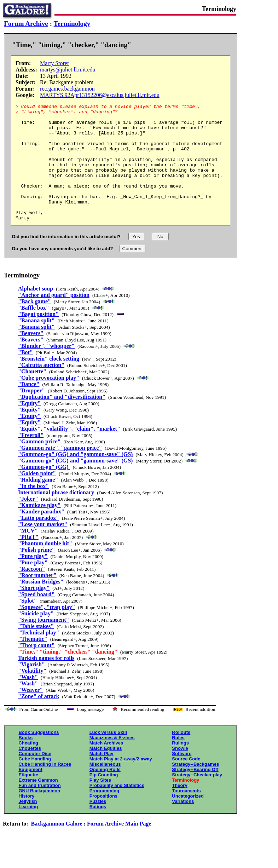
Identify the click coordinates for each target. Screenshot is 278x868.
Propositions (103, 819)
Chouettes (30, 772)
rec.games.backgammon (67, 89)
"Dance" (29, 407)
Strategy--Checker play (197, 798)
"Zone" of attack (39, 720)
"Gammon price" (39, 465)
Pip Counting (104, 798)
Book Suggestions (39, 756)
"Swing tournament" (44, 643)
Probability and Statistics (117, 809)
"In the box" (33, 509)
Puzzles (98, 825)
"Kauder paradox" (41, 535)
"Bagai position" (38, 337)
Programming (105, 814)
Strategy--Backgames (195, 787)
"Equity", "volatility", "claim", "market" (69, 452)
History (26, 819)
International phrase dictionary (56, 516)
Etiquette (28, 798)
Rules (178, 761)
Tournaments (186, 814)
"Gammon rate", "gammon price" (60, 471)
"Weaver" (30, 713)
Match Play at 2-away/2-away (121, 782)
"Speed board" (36, 618)
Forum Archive (26, 24)
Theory (179, 809)
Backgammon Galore (57, 847)
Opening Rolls (105, 793)
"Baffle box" (34, 331)
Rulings (180, 766)
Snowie (180, 772)
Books (25, 761)
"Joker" (28, 522)
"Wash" (28, 700)
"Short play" (34, 611)
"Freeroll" (31, 458)
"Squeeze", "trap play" (47, 630)
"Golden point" (37, 497)
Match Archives (106, 766)
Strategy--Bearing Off (195, 793)
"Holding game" (38, 503)
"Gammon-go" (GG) (44, 490)
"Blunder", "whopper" (46, 369)
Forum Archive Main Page (119, 847)
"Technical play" (39, 656)
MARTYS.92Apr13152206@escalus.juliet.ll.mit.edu (100, 95)
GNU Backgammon (39, 814)
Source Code (186, 782)
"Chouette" (32, 395)
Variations (183, 825)
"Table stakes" (36, 649)
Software (182, 777)
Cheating (28, 766)
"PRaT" (28, 560)
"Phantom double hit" (45, 567)
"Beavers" (31, 357)
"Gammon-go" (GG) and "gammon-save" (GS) (75, 478)
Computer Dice (35, 777)
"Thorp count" (36, 669)
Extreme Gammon (38, 803)
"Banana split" (36, 344)
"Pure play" (33, 579)
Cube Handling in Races (45, 787)
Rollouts (181, 756)
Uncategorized (188, 819)
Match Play (102, 777)
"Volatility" (32, 694)
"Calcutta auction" (41, 388)
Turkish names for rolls (46, 681)
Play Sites (100, 803)
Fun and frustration (39, 809)
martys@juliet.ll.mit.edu (68, 70)
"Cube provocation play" (49, 401)
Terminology (72, 24)
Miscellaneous (105, 787)
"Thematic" (33, 662)
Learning (28, 830)
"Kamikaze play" (39, 528)
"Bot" (25, 376)
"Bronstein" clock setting (49, 382)
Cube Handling (35, 782)
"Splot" (27, 624)
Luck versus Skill (108, 756)
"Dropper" (31, 414)
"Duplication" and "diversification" (62, 420)
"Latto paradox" (39, 541)
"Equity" (29, 427)
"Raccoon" (31, 592)
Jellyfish (28, 825)
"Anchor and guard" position (54, 318)
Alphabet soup (36, 312)
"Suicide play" (36, 637)
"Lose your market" (43, 548)
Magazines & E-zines (112, 761)
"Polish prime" (36, 573)
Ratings (98, 830)
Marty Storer (54, 63)
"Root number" (37, 599)
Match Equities (106, 772)
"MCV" (28, 554)
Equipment (30, 793)
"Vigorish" (31, 688)
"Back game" (34, 325)
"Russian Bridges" (41, 605)
